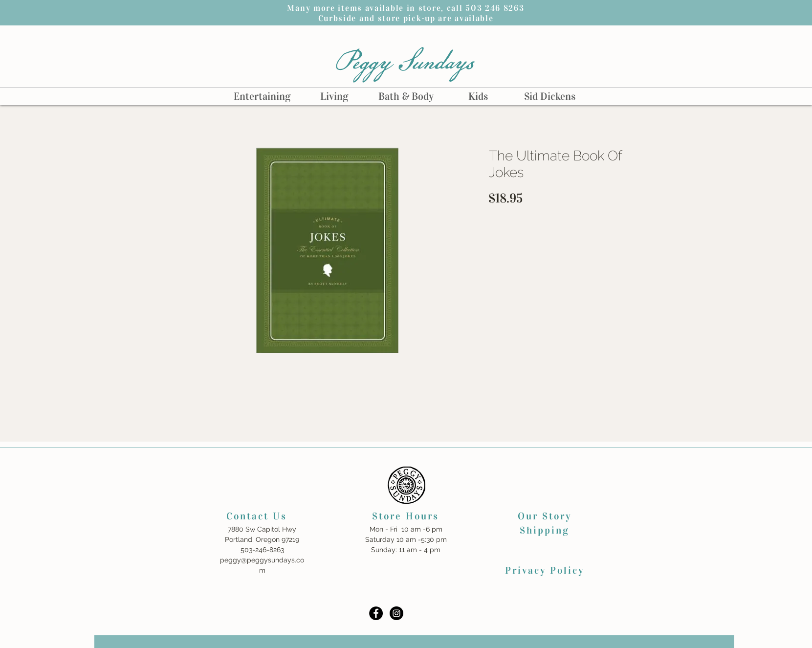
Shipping (545, 530)
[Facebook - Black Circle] (376, 613)
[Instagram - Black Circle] (396, 613)
